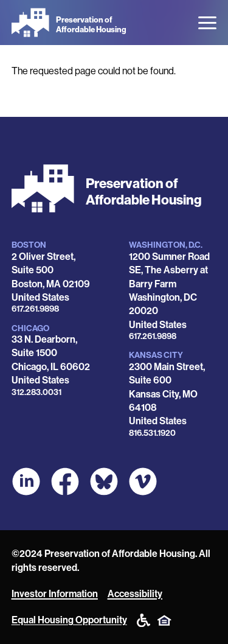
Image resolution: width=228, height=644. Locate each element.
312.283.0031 (36, 392)
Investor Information (55, 594)
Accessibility (135, 594)
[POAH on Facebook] (65, 481)
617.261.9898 (35, 309)
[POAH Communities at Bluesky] (104, 481)
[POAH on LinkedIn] (26, 481)
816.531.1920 (152, 433)
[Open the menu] (207, 23)
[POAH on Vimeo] (143, 481)
